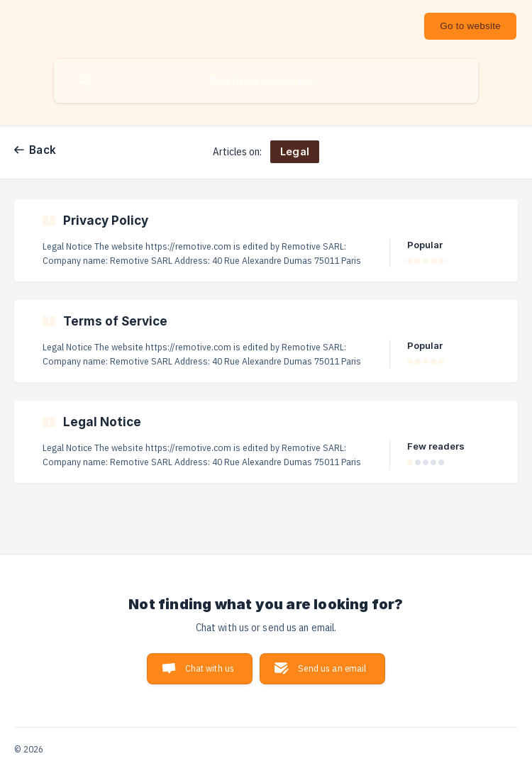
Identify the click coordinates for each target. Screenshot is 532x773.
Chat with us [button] (210, 668)
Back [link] (43, 150)
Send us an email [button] (332, 668)
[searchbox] (266, 81)
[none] (470, 26)
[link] (266, 240)
